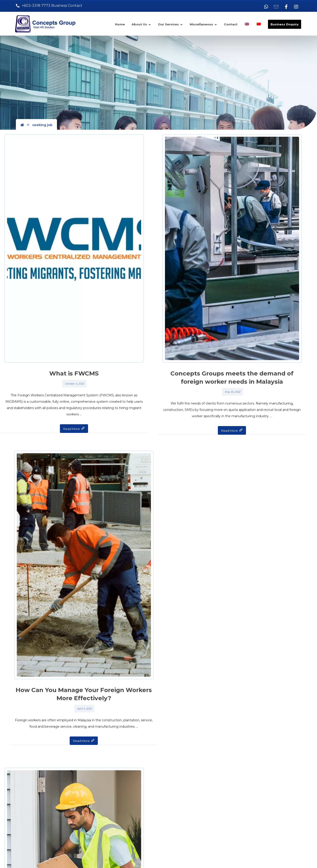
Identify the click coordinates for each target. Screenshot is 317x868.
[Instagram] (296, 7)
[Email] (276, 7)
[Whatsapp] (266, 7)
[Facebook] (286, 7)
